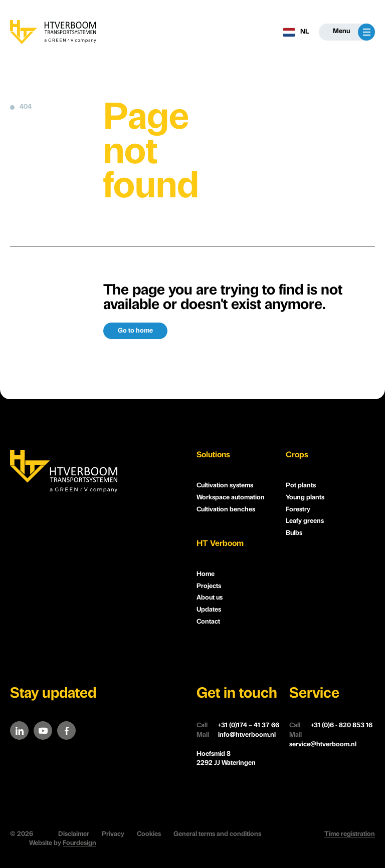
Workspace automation (231, 498)
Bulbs (294, 533)
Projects (209, 586)
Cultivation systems (225, 486)
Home (206, 574)
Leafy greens (305, 521)
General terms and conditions (217, 834)
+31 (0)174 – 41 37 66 (238, 726)
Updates (209, 610)
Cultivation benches (226, 510)
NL (296, 32)
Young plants (305, 498)
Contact (208, 622)
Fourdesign (79, 843)
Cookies (149, 834)
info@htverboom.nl (236, 736)
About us (210, 598)
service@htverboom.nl (323, 739)
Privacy (113, 834)
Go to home (135, 331)
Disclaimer (74, 834)
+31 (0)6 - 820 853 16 (331, 726)
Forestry (298, 510)
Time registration (350, 834)
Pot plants (301, 486)
